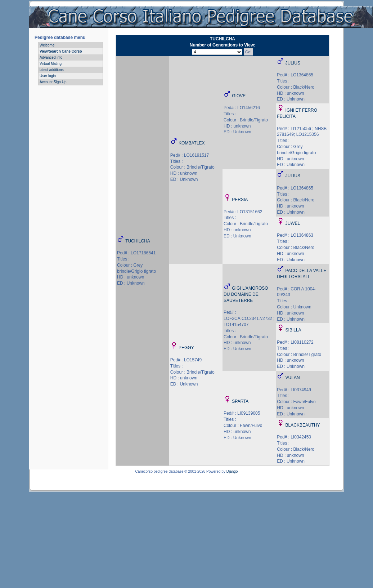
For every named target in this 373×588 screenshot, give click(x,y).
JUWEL (293, 223)
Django (232, 471)
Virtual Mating (51, 64)
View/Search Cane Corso (61, 51)
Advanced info (51, 57)
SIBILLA (293, 330)
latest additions (52, 70)
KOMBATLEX (192, 143)
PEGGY (186, 348)
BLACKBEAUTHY (303, 425)
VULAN (293, 378)
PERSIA (240, 200)
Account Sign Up (53, 82)
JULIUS (293, 63)
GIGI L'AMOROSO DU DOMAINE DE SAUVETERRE (246, 294)
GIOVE (239, 96)
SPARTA (240, 401)
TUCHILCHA (138, 241)
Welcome (47, 45)
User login (48, 76)
